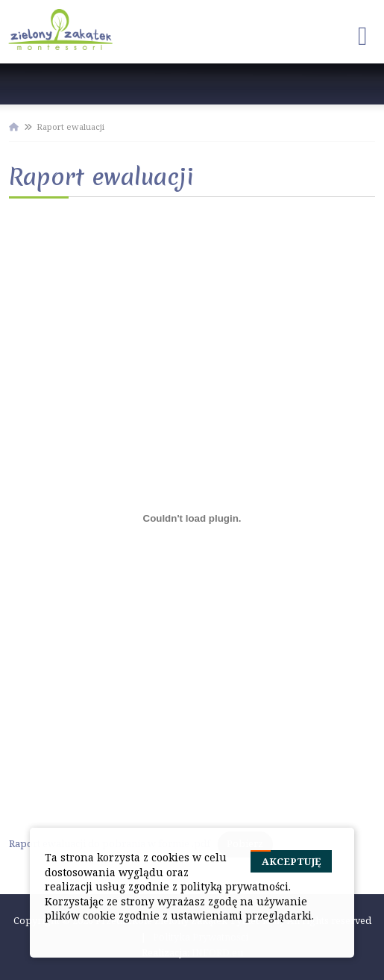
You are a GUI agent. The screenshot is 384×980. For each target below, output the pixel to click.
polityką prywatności (235, 886)
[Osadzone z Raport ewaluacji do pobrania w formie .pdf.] (192, 519)
